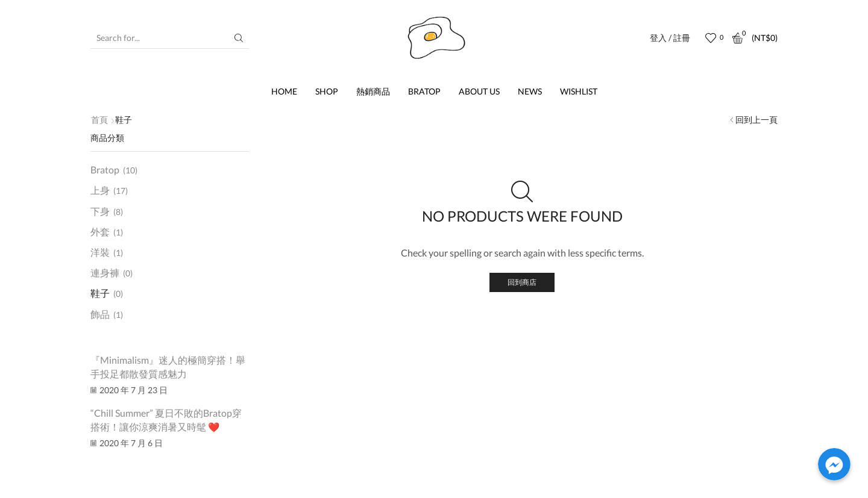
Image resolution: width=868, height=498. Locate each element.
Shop (327, 91)
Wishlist (579, 91)
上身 (100, 190)
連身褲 (105, 274)
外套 (100, 232)
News (530, 91)
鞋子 (100, 295)
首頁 (99, 120)
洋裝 (100, 253)
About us (479, 91)
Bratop (424, 91)
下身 (100, 211)
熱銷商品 (373, 91)
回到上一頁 (756, 120)
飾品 (100, 316)
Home (284, 91)
